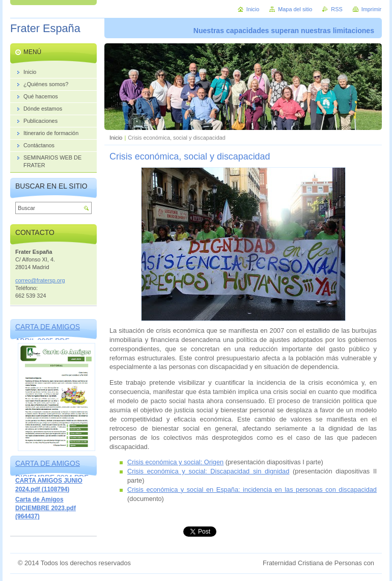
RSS (337, 9)
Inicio (116, 138)
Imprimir (371, 9)
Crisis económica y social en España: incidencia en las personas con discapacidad (252, 490)
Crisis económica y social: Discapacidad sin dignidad (208, 471)
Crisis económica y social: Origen (175, 462)
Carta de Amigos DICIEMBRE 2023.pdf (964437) (46, 508)
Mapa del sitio (295, 9)
